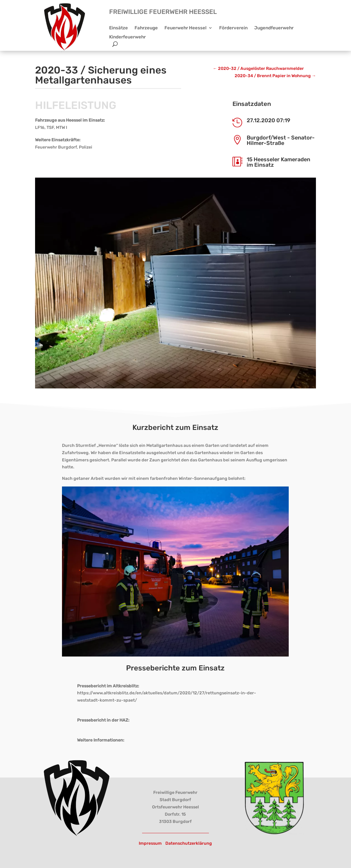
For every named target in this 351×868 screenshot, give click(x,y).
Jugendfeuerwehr (274, 28)
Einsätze (119, 28)
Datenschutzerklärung (189, 843)
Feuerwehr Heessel (185, 28)
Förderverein (233, 28)
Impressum (150, 843)
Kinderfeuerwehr (127, 37)
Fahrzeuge (146, 28)
